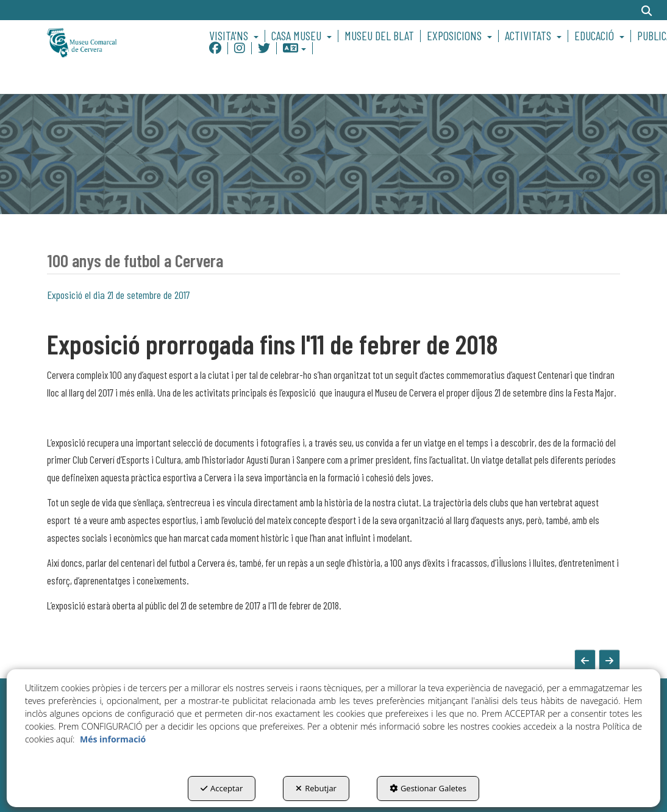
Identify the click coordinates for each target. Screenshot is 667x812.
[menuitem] (236, 36)
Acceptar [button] (222, 788)
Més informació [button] (113, 739)
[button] (112, 42)
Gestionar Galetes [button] (428, 788)
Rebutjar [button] (316, 788)
